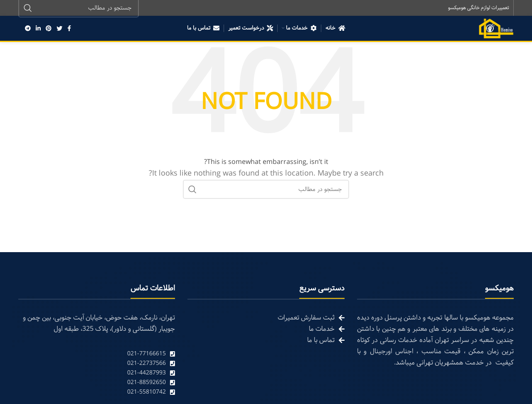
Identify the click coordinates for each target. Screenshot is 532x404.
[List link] (97, 355)
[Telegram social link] (28, 29)
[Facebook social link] (69, 29)
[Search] (266, 190)
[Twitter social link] (59, 29)
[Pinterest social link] (49, 29)
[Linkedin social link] (38, 29)
